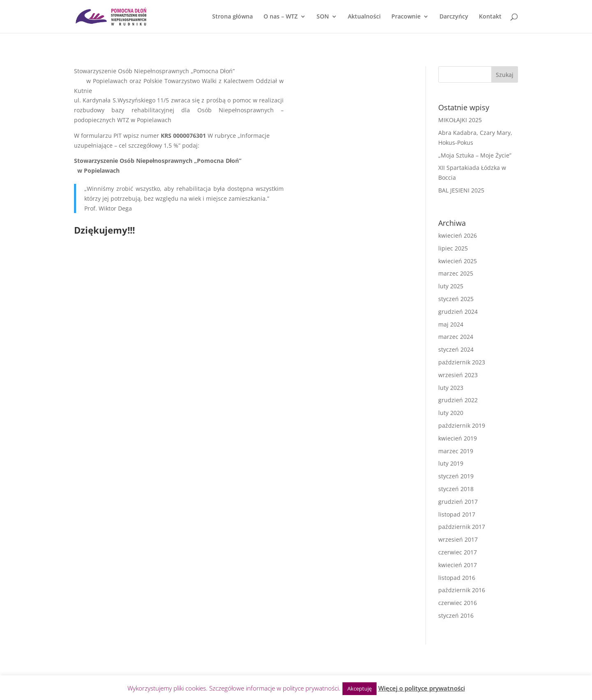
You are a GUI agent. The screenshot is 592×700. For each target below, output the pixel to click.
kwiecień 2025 (458, 261)
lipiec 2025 (453, 248)
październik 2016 (462, 590)
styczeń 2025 (456, 299)
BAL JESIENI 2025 (461, 190)
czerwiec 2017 (458, 552)
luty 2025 (451, 286)
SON (323, 17)
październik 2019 (462, 425)
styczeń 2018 (456, 489)
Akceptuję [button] (360, 688)
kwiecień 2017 (458, 565)
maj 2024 (451, 324)
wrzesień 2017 (458, 539)
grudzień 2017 (458, 502)
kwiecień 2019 (458, 438)
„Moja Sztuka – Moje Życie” (475, 155)
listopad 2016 (457, 578)
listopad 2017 (457, 514)
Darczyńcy (454, 17)
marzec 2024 (456, 337)
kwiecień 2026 (458, 235)
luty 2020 (451, 413)
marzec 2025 (456, 273)
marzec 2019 (456, 451)
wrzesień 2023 (458, 375)
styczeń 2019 (456, 476)
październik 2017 (462, 527)
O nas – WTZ (281, 17)
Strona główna (232, 17)
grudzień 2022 (458, 400)
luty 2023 (451, 388)
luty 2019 (451, 463)
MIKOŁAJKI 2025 (460, 120)
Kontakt (490, 17)
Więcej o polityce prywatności (422, 688)
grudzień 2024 (458, 312)
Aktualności (364, 17)
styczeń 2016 (456, 615)
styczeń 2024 (456, 349)
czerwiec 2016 (458, 603)
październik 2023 (462, 362)
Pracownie (406, 17)
